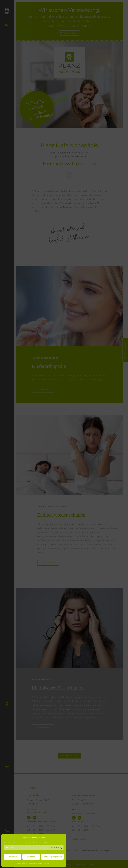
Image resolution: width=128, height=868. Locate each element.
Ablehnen (31, 857)
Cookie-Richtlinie (22, 863)
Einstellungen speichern (52, 857)
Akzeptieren (12, 857)
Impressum (47, 863)
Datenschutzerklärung (35, 863)
